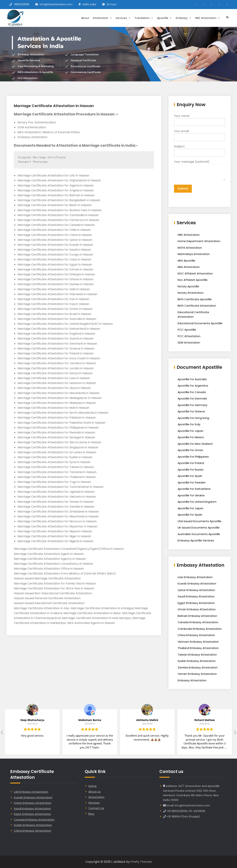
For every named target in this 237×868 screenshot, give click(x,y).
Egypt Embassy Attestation (196, 603)
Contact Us (96, 808)
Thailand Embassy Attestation (198, 648)
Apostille (165, 18)
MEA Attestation (189, 267)
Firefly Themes (141, 862)
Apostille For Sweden (192, 482)
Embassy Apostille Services (196, 540)
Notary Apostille (188, 286)
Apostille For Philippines (193, 457)
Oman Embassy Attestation (197, 609)
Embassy (184, 18)
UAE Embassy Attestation (31, 792)
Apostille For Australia (192, 379)
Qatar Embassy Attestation (196, 590)
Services (123, 18)
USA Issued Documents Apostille (199, 521)
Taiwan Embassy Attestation (197, 655)
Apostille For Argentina (193, 386)
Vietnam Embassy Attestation (198, 642)
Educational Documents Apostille (200, 323)
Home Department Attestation (199, 241)
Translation (144, 18)
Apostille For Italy (189, 424)
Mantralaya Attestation (194, 254)
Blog (91, 814)
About (85, 18)
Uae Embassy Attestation (195, 577)
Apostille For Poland (191, 463)
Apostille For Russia (190, 470)
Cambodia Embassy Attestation (200, 629)
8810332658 (22, 4)
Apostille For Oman (190, 450)
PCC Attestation (189, 336)
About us (94, 792)
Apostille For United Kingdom (197, 502)
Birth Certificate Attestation (197, 306)
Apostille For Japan (190, 431)
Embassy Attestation (192, 680)
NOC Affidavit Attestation (195, 273)
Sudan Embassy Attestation (197, 661)
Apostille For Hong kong (193, 418)
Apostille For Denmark (192, 398)
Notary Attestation (191, 293)
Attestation (102, 18)
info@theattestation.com (56, 4)
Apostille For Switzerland (194, 489)
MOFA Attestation (190, 248)
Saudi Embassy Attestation (196, 596)
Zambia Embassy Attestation (198, 667)
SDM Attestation (189, 342)
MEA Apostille (186, 261)
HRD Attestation (208, 18)
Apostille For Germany (192, 405)
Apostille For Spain (190, 476)
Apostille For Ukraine (191, 495)
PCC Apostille (187, 330)
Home (92, 786)
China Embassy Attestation (196, 635)
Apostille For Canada (192, 392)
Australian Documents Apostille (199, 534)
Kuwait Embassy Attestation (197, 583)
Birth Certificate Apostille (195, 299)
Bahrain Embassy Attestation (197, 616)
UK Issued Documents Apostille (199, 528)
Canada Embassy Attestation (198, 622)
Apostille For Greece (191, 411)
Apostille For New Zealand (195, 444)
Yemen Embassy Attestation (197, 674)
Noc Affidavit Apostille (193, 280)
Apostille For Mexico (191, 437)
